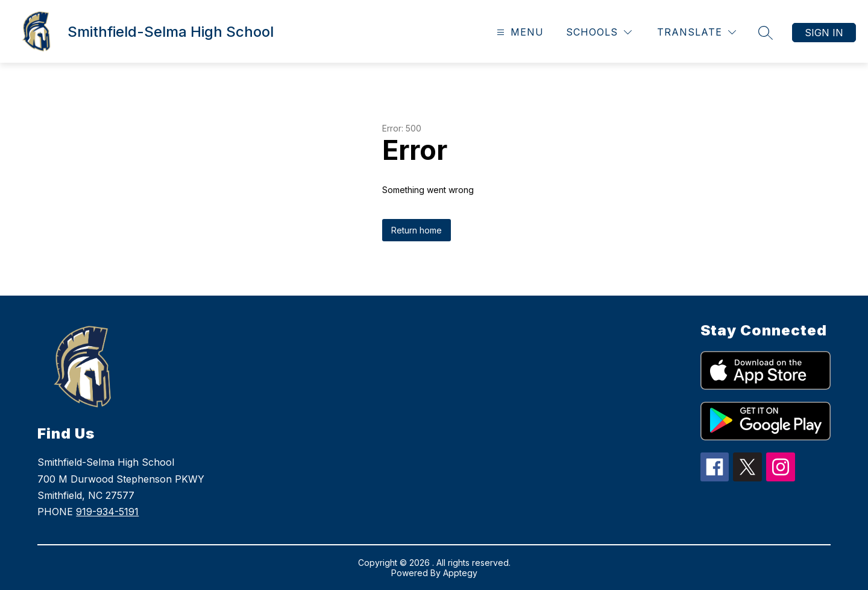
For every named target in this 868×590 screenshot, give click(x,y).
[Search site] (766, 33)
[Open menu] (519, 32)
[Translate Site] (697, 32)
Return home (417, 230)
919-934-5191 (107, 512)
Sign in (824, 33)
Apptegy (460, 573)
